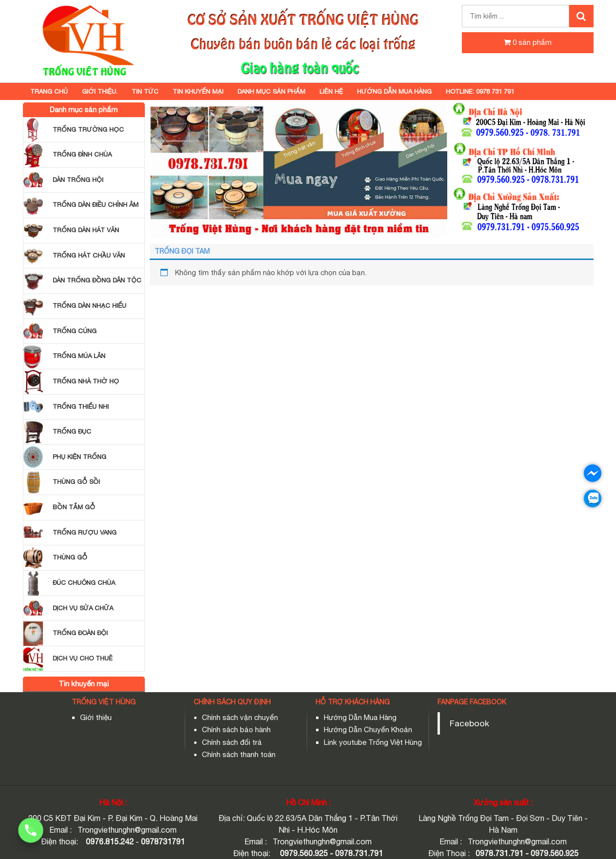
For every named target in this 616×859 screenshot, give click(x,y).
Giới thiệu (96, 717)
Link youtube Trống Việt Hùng (373, 742)
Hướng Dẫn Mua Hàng (360, 717)
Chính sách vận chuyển (240, 717)
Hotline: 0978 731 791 (480, 91)
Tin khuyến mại (198, 91)
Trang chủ (49, 91)
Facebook (469, 723)
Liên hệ (331, 91)
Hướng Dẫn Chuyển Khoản (368, 729)
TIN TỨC (145, 91)
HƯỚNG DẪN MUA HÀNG (394, 91)
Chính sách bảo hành (236, 729)
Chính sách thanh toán (239, 754)
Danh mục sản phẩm (271, 91)
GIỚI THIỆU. (100, 91)
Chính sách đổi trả (232, 742)
